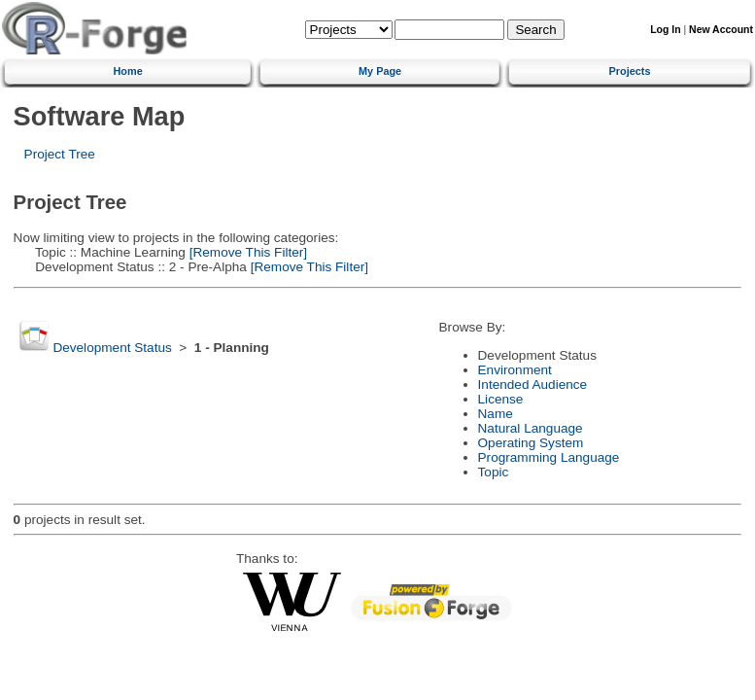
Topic (494, 472)
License (501, 399)
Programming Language (549, 457)
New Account (721, 30)
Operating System (531, 443)
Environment (515, 370)
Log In (665, 30)
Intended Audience (533, 385)
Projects (630, 71)
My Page (380, 71)
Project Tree (60, 154)
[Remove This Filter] (246, 252)
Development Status (112, 348)
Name (496, 414)
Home (127, 71)
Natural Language (531, 428)
